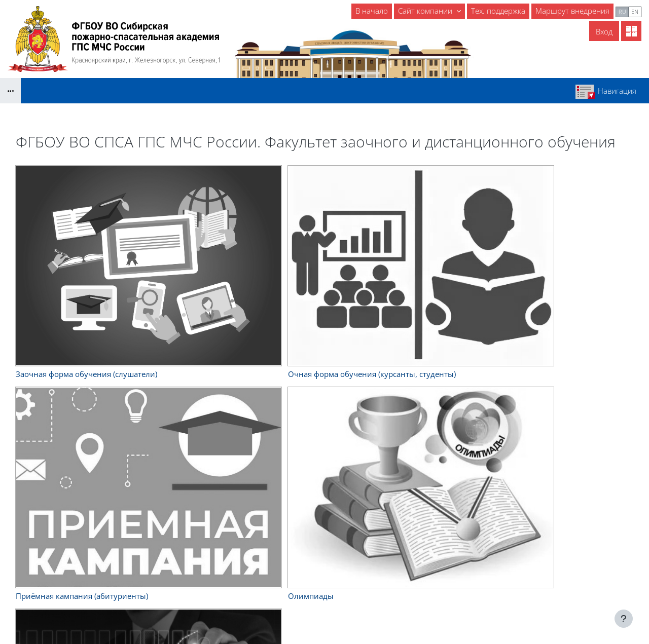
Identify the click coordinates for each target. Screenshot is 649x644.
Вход (604, 31)
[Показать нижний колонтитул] (624, 619)
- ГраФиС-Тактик (294, 584)
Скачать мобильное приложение (325, 612)
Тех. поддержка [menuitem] (498, 11)
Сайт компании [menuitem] (426, 11)
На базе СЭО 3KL (621, 597)
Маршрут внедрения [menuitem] (572, 11)
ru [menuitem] (622, 11)
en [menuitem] (635, 11)
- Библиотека (288, 573)
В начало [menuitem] (372, 11)
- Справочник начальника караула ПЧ (332, 561)
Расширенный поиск (207, 324)
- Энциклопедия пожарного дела (323, 595)
